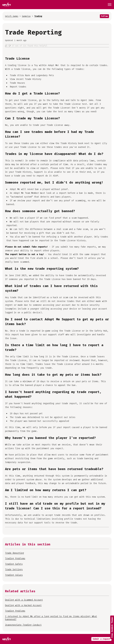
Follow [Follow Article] (104, 16)
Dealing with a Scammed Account (24, 600)
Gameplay (26, 16)
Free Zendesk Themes (112, 627)
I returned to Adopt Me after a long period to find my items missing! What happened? (51, 618)
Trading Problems (15, 611)
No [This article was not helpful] (10, 46)
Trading (38, 16)
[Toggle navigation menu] (110, 5)
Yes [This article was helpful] (6, 46)
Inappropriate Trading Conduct (23, 625)
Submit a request (101, 639)
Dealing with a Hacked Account (23, 605)
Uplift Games (12, 16)
